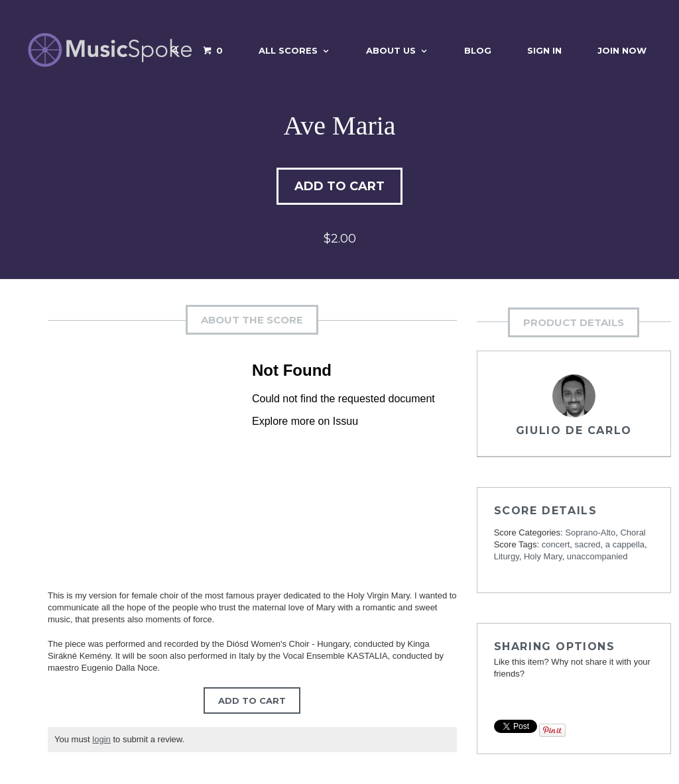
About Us (391, 50)
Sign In (544, 50)
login (101, 739)
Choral (633, 532)
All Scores (288, 50)
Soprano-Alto (590, 532)
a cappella (625, 544)
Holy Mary (543, 556)
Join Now (622, 50)
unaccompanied (597, 556)
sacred (588, 544)
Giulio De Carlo (574, 430)
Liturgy (507, 556)
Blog (478, 50)
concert (556, 544)
